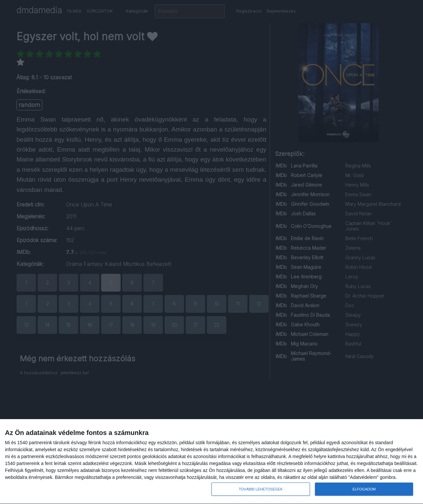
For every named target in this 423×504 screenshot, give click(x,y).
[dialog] (211, 462)
